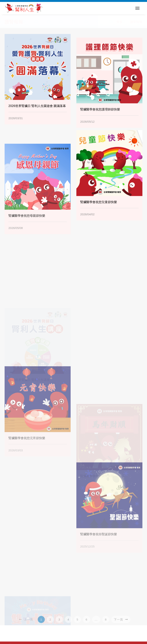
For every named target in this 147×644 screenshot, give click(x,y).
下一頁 (121, 623)
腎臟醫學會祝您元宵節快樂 (27, 478)
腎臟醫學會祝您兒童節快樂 (99, 206)
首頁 (119, 22)
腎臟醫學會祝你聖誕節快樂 (99, 574)
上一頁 (26, 623)
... (96, 623)
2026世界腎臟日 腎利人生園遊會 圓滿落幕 (37, 110)
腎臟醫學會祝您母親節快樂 (27, 240)
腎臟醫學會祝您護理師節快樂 (100, 121)
